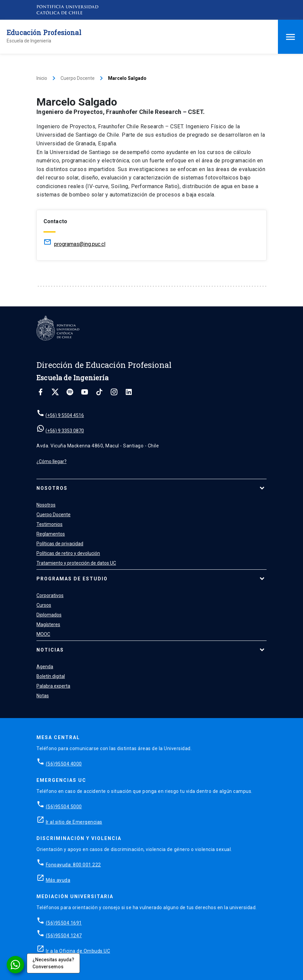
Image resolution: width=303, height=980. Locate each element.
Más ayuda (58, 880)
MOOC (43, 634)
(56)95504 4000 (64, 764)
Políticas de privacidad (60, 544)
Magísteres (48, 624)
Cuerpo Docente (78, 78)
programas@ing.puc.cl (80, 244)
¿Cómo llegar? (52, 461)
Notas (43, 696)
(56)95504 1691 (64, 923)
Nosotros (52, 488)
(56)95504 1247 (64, 936)
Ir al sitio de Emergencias (74, 822)
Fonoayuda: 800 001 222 (73, 865)
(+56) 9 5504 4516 (65, 415)
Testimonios (49, 524)
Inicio (42, 78)
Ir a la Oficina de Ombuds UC (78, 951)
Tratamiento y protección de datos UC (76, 563)
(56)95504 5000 (64, 807)
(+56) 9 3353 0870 (65, 431)
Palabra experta (53, 686)
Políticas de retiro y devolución (68, 553)
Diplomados (49, 615)
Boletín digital (51, 676)
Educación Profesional (44, 32)
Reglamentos (51, 534)
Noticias (50, 650)
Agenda (45, 667)
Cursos (44, 605)
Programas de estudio (72, 579)
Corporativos (50, 595)
